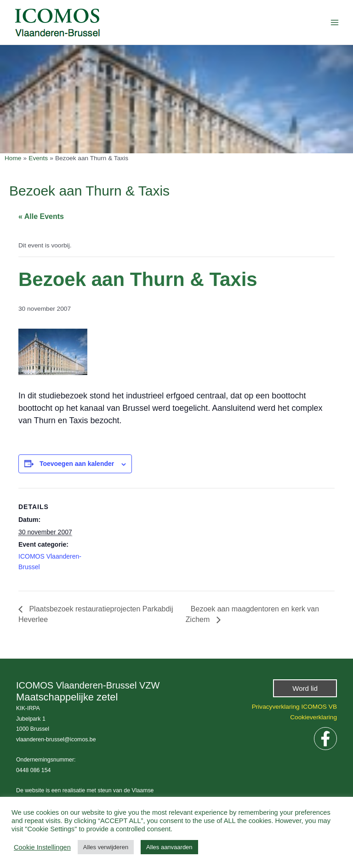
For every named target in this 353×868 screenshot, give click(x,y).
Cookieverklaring (313, 717)
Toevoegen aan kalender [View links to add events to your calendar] (77, 464)
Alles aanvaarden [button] (169, 847)
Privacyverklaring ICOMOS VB (294, 707)
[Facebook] (325, 739)
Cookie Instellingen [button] (42, 847)
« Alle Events (41, 216)
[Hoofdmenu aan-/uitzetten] (335, 22)
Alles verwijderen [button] (106, 847)
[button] (305, 688)
